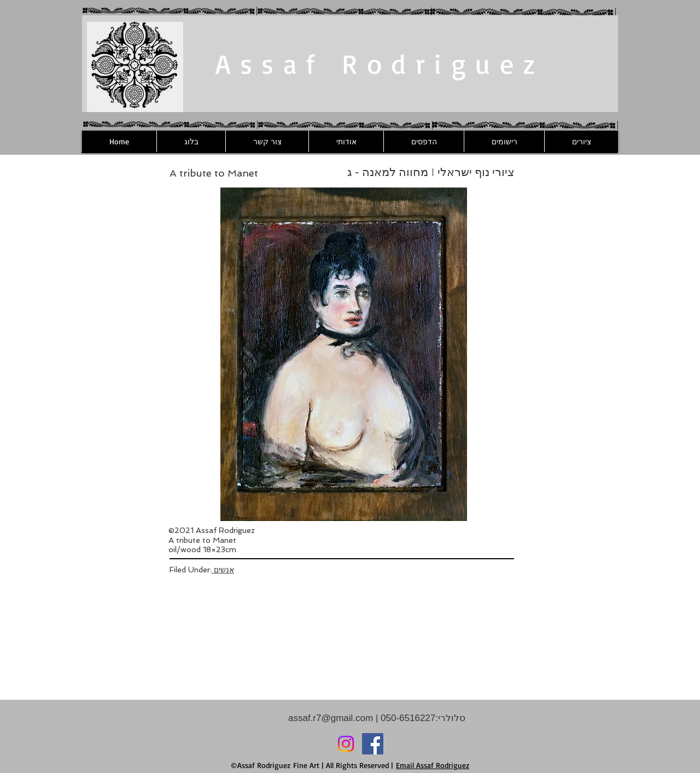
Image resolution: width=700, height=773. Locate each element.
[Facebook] (373, 744)
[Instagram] (346, 744)
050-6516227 (407, 718)
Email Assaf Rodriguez (433, 765)
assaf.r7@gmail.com (331, 718)
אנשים (223, 570)
